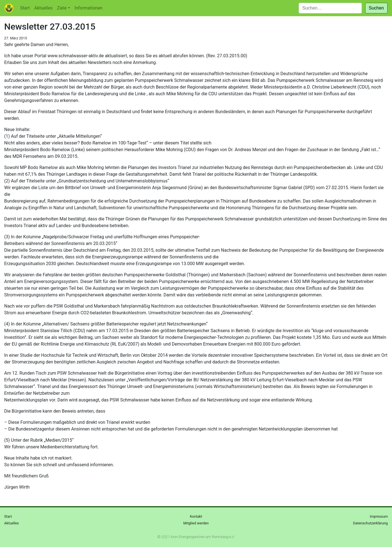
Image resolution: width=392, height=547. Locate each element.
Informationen (89, 8)
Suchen (376, 8)
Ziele (62, 8)
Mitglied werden (196, 523)
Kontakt (196, 516)
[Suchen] (330, 8)
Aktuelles (43, 8)
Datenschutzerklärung (370, 523)
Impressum (379, 516)
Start (25, 8)
